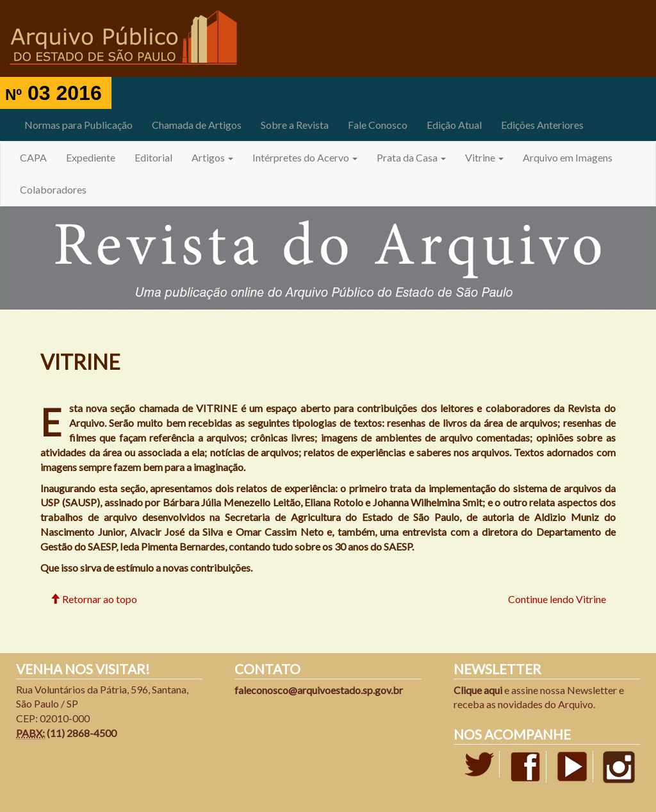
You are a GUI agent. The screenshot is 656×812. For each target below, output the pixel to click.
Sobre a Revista (295, 125)
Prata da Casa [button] (411, 157)
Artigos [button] (212, 157)
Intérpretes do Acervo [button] (305, 157)
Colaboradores (53, 189)
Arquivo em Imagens (568, 157)
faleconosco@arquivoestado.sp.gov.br (319, 690)
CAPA (33, 157)
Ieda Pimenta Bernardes (172, 546)
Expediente (91, 157)
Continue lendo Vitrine (557, 599)
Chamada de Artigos (197, 125)
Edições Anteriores (542, 125)
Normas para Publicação (78, 125)
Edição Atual (454, 125)
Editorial (153, 157)
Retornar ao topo (94, 599)
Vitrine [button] (484, 157)
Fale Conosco (378, 125)
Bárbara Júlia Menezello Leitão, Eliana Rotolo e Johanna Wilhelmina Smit (323, 502)
